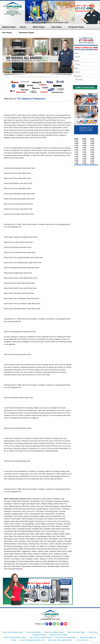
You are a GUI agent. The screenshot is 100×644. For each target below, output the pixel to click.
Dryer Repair (57, 27)
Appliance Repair (9, 27)
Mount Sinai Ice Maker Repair (66, 637)
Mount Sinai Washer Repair (54, 632)
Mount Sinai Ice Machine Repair (41, 637)
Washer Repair (39, 27)
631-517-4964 (84, 8)
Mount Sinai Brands (34, 632)
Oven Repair (7, 33)
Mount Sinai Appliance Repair (13, 632)
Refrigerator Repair (76, 27)
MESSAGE (78, 76)
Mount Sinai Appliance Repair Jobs (32, 640)
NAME (76, 53)
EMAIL (76, 68)
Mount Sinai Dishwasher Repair (15, 637)
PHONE (77, 61)
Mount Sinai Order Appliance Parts (60, 640)
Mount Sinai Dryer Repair (76, 632)
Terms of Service (83, 640)
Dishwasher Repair (26, 33)
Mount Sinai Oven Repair (59, 635)
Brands (23, 27)
